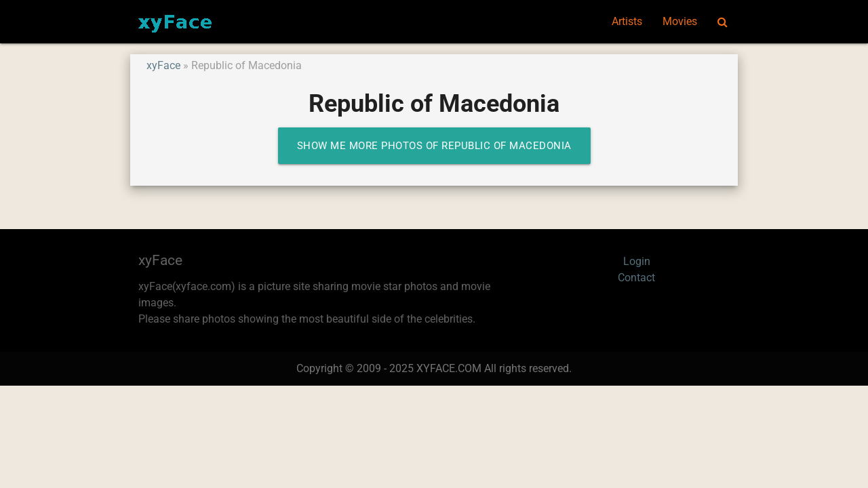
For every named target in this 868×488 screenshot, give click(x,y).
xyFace (163, 65)
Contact (636, 278)
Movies (680, 21)
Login (637, 261)
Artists (627, 21)
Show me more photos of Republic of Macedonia (434, 146)
